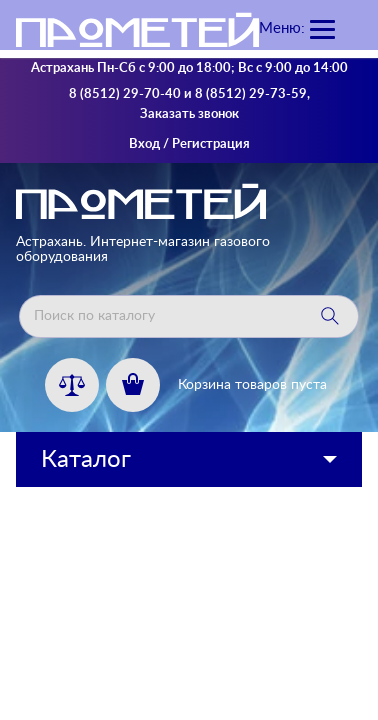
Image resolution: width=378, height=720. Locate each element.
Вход (144, 144)
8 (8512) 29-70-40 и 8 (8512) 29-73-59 (188, 94)
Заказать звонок (189, 114)
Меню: (282, 28)
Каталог (86, 460)
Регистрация (211, 144)
